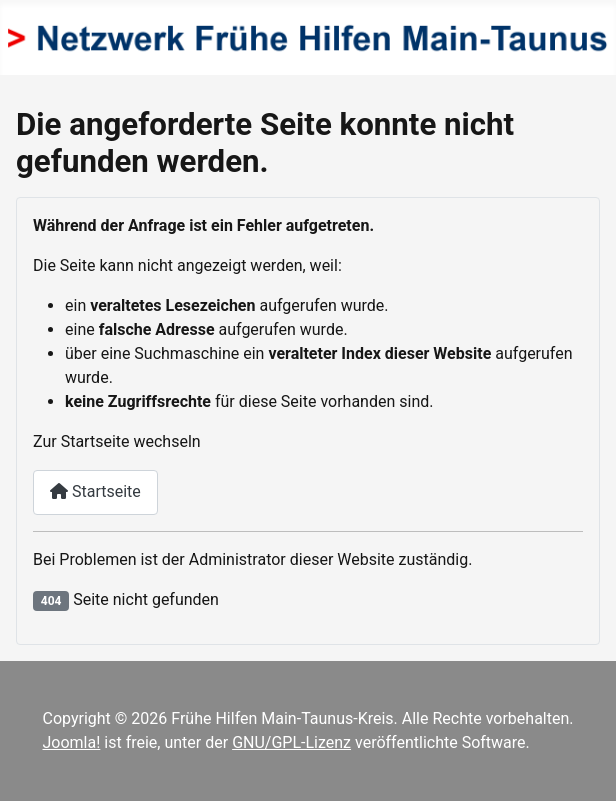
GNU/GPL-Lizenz (291, 742)
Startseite (95, 491)
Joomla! (72, 742)
